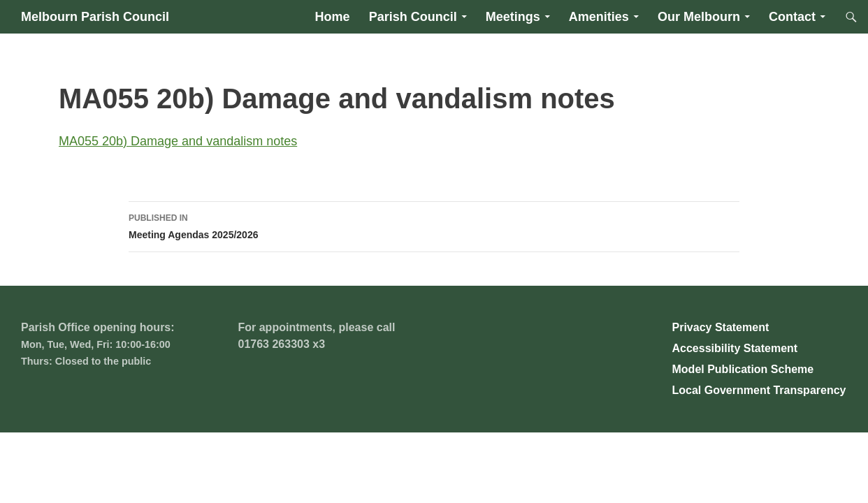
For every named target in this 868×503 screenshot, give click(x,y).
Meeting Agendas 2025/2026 (434, 225)
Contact (792, 17)
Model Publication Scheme (743, 369)
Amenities (599, 17)
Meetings (513, 17)
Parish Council (413, 17)
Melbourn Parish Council (95, 17)
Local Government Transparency (759, 390)
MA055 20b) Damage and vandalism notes (178, 141)
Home (333, 17)
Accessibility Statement (735, 348)
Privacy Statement (721, 327)
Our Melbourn (699, 17)
